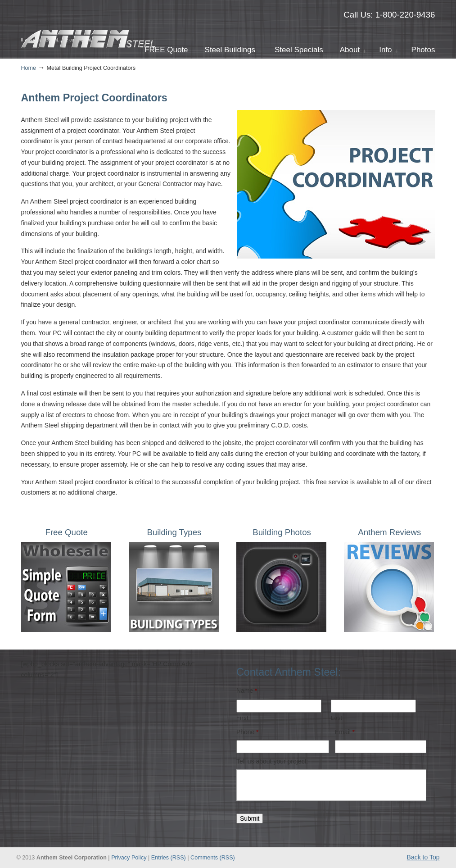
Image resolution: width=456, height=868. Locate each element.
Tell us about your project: (272, 761)
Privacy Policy (129, 858)
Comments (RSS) (213, 858)
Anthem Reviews (389, 532)
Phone (247, 732)
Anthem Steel (89, 25)
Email (345, 732)
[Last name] (373, 706)
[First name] (279, 706)
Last (337, 718)
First (242, 718)
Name (247, 691)
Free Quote (67, 532)
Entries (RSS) (169, 858)
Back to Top (423, 857)
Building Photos (282, 532)
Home (29, 68)
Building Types (174, 532)
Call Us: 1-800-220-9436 (389, 15)
